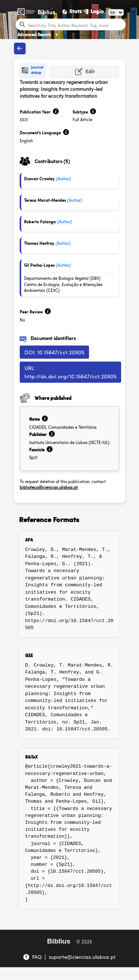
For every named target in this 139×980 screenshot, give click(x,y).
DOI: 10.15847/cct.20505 (54, 352)
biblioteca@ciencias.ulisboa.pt (49, 487)
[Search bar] (76, 25)
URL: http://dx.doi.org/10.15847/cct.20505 (70, 372)
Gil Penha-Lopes (39, 265)
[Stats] (72, 11)
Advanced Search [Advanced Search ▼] (38, 34)
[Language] (116, 12)
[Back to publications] (20, 49)
